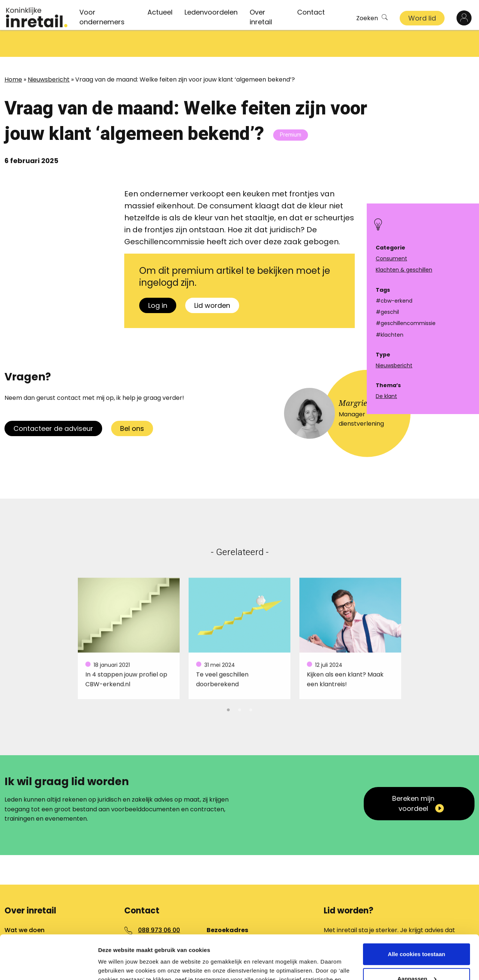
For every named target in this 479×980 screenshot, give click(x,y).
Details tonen (116, 965)
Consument (391, 258)
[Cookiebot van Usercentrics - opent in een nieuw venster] (48, 965)
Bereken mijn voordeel (413, 777)
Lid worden (212, 278)
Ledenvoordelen (211, 12)
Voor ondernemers (102, 17)
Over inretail (261, 17)
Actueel (160, 12)
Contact (311, 12)
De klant (386, 396)
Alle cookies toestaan (416, 910)
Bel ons (132, 402)
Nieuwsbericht (49, 53)
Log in (158, 278)
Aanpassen (417, 935)
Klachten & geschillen (404, 270)
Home (13, 53)
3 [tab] (251, 682)
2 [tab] (239, 682)
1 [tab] (228, 682)
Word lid (422, 18)
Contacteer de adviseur (53, 402)
